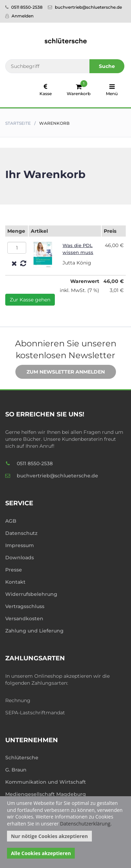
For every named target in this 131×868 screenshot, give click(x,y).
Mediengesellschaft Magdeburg (46, 794)
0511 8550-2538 (24, 7)
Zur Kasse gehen (30, 300)
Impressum (20, 545)
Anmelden (19, 16)
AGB (11, 521)
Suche (107, 66)
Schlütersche (22, 758)
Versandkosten (24, 619)
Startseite (18, 123)
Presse (14, 570)
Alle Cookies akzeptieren (41, 853)
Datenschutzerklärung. (86, 824)
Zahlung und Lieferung (34, 631)
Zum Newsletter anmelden (60, 372)
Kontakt (15, 582)
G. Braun (16, 770)
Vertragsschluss (25, 606)
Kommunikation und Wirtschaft (46, 782)
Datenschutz (21, 533)
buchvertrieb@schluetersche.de (85, 7)
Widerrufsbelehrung (31, 594)
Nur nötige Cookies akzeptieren (49, 836)
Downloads (20, 558)
